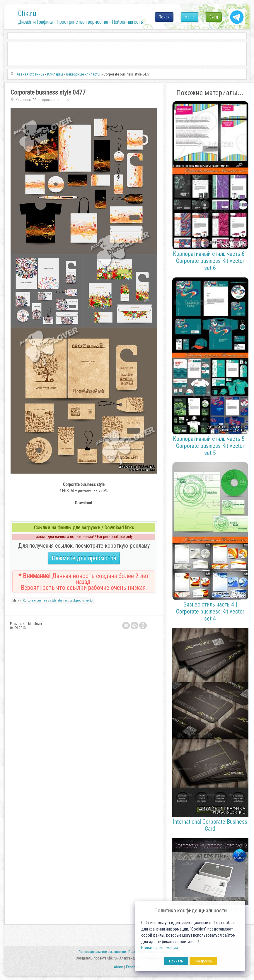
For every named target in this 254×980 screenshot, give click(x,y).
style (53, 600)
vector (90, 600)
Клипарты (24, 100)
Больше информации (160, 948)
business (43, 600)
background (77, 600)
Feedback (133, 967)
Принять (176, 961)
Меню (190, 17)
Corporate (29, 600)
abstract (63, 600)
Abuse (119, 967)
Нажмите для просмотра (84, 558)
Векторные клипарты (52, 100)
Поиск (164, 17)
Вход (214, 17)
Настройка (203, 961)
